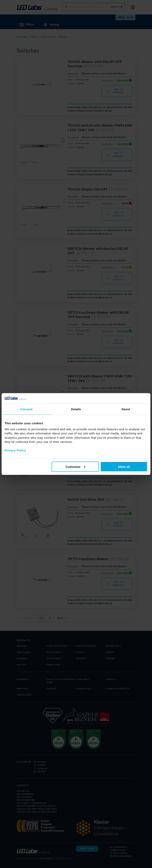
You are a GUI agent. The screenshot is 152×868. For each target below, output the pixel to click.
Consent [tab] (26, 409)
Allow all (124, 467)
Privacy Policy (15, 450)
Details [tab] (76, 409)
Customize (75, 467)
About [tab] (126, 409)
